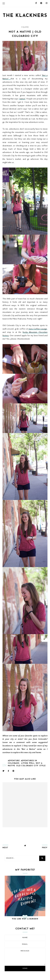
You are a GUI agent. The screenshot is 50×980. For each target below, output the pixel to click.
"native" (22, 99)
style (43, 766)
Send (25, 969)
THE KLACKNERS (25, 16)
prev (45, 848)
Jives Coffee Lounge (38, 329)
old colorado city (27, 766)
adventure (14, 761)
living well (28, 763)
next (5, 848)
